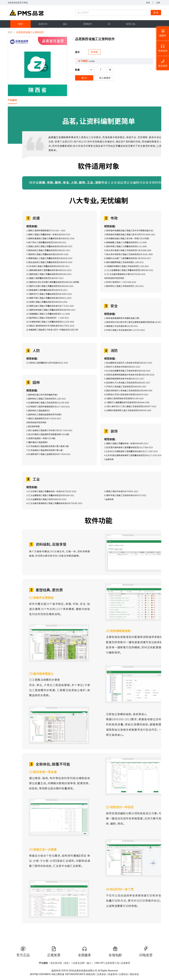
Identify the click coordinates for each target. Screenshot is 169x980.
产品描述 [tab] (12, 100)
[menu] (84, 24)
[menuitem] (20, 24)
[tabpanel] (84, 522)
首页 (10, 32)
